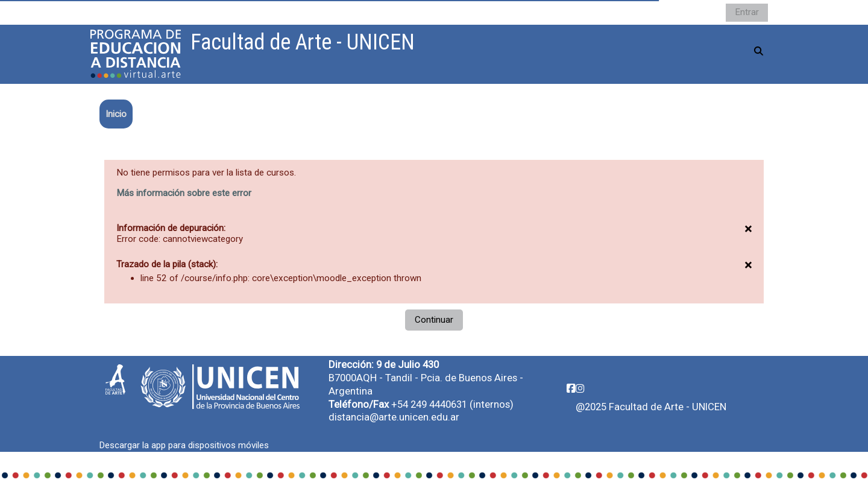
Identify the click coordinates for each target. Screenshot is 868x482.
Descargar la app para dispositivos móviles (184, 445)
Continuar (434, 320)
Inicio (116, 114)
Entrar (747, 12)
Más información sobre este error (184, 193)
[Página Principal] (136, 54)
